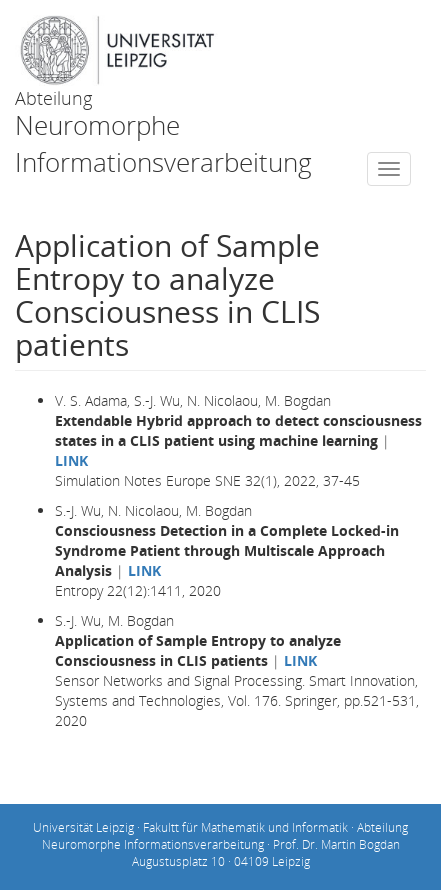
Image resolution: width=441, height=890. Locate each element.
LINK (71, 460)
